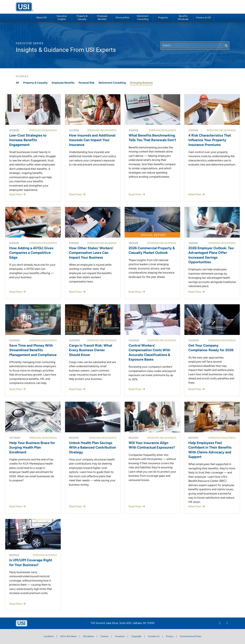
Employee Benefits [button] (102, 18)
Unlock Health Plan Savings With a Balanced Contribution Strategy (92, 448)
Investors (120, 637)
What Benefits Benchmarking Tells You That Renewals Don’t (152, 138)
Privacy (170, 637)
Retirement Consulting (143, 18)
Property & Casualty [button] (82, 18)
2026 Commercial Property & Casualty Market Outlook (152, 251)
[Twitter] (227, 623)
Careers (105, 637)
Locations (49, 637)
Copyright (136, 637)
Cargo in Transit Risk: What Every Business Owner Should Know (91, 350)
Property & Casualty (35, 83)
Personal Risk (122, 18)
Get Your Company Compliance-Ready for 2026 (211, 348)
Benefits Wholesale (183, 18)
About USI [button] (41, 18)
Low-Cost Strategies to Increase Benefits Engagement (28, 140)
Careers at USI (203, 18)
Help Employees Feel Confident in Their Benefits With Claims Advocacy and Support (210, 450)
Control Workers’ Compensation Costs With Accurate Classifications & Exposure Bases (149, 353)
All (17, 83)
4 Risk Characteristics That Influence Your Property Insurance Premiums (210, 140)
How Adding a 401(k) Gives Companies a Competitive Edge (31, 253)
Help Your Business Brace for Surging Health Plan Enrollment (32, 448)
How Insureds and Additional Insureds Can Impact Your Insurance (92, 140)
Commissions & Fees (191, 637)
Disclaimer (89, 637)
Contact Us (154, 637)
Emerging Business (141, 83)
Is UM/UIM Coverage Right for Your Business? (31, 563)
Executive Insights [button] (62, 18)
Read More (16, 195)
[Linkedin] (220, 623)
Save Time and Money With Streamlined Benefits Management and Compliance (33, 350)
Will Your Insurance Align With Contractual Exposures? (152, 445)
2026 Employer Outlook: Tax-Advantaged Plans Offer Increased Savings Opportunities (212, 255)
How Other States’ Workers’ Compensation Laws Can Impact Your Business (91, 253)
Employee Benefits (63, 83)
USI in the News (68, 637)
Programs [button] (163, 18)
